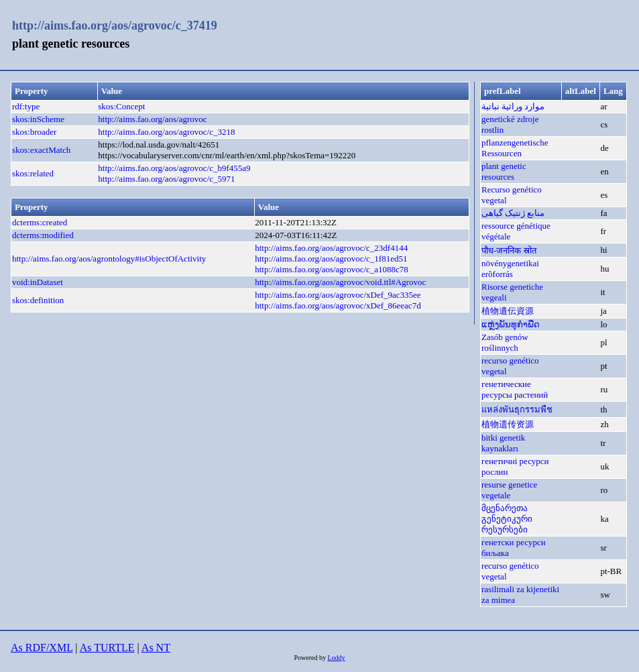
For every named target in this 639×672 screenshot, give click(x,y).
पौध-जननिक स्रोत (509, 250)
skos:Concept (121, 106)
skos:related (33, 173)
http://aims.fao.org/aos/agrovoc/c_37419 (115, 25)
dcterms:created (40, 222)
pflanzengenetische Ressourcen (515, 148)
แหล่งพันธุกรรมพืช (517, 409)
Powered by (310, 658)
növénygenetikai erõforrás (510, 269)
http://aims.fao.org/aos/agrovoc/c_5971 (166, 179)
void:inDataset (38, 282)
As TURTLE (107, 648)
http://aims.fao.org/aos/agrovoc (152, 119)
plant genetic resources (504, 171)
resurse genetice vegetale (509, 490)
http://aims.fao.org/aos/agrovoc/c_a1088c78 (332, 269)
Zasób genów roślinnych (505, 342)
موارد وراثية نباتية (513, 106)
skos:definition (38, 300)
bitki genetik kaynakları (503, 443)
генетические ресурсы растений (515, 389)
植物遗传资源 (508, 424)
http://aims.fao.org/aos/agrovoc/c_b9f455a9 (174, 168)
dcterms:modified (43, 235)
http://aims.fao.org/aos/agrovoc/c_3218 (166, 132)
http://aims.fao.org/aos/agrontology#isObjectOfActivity (109, 259)
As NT (156, 648)
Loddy (336, 658)
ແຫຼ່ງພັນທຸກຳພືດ (511, 324)
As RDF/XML (42, 648)
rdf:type (26, 106)
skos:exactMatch (41, 150)
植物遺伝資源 (508, 311)
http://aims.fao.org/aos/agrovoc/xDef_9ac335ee (338, 295)
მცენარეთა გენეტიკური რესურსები (507, 519)
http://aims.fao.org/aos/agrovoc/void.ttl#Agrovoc (340, 282)
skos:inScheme (38, 119)
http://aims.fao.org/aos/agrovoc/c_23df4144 (331, 248)
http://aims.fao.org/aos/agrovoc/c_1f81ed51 (331, 259)
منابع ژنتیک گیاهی (513, 213)
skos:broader (34, 132)
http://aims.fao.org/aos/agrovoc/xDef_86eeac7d (338, 305)
